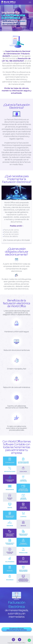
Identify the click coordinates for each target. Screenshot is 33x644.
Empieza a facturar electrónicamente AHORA (17, 629)
